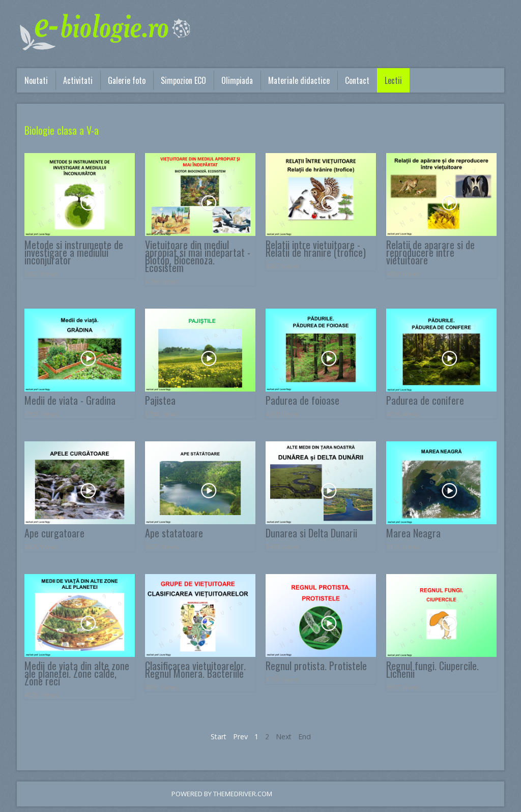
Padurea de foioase (302, 400)
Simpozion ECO (183, 80)
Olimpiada (237, 80)
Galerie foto (127, 80)
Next (284, 737)
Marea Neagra (413, 533)
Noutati (36, 80)
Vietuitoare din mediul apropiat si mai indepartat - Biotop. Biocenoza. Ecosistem (198, 256)
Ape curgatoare (54, 533)
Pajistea (160, 400)
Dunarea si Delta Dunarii (311, 533)
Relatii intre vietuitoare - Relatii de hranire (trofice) (316, 248)
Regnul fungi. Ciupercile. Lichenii (432, 669)
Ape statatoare (174, 533)
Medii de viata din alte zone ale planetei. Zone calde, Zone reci (77, 673)
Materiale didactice (299, 80)
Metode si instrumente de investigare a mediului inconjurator (74, 252)
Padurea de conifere (425, 400)
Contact (357, 80)
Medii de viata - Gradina (70, 400)
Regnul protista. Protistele (316, 666)
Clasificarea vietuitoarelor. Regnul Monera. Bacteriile (195, 669)
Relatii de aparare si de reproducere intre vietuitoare (430, 252)
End (305, 737)
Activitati (78, 80)
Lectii (393, 80)
